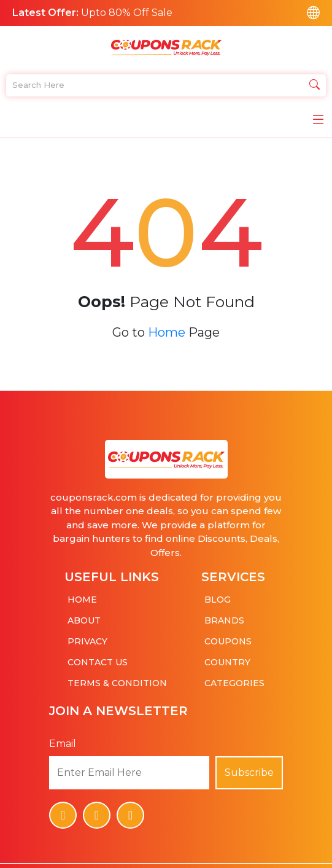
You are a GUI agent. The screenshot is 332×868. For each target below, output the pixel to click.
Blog (218, 595)
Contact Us (98, 658)
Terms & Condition (117, 679)
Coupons (228, 637)
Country (227, 658)
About (84, 616)
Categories (234, 679)
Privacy (87, 637)
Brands (224, 616)
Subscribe (249, 768)
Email (63, 739)
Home (167, 328)
